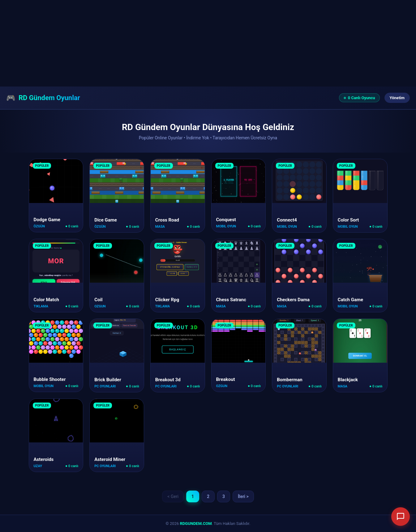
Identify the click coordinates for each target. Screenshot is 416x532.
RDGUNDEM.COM (196, 524)
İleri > (243, 496)
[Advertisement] (186, 43)
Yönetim (397, 98)
